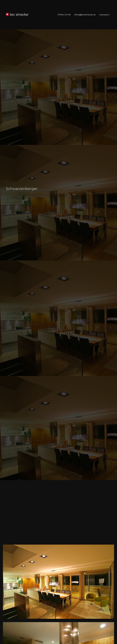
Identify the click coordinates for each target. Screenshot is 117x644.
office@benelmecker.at (85, 15)
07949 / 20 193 (64, 15)
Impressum (104, 15)
